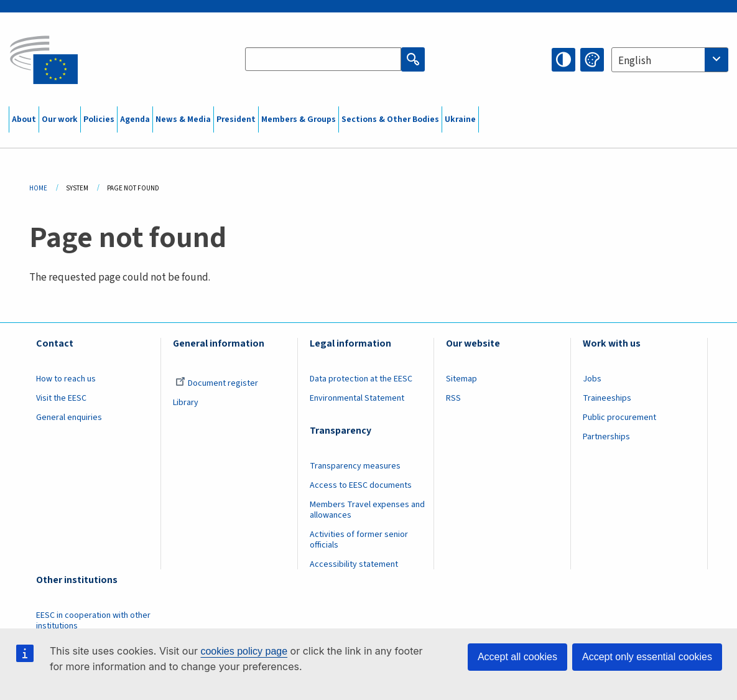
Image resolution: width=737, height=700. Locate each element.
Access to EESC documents (361, 485)
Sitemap (461, 379)
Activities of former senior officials (359, 540)
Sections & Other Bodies (390, 119)
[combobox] (670, 60)
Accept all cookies (517, 657)
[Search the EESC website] (323, 60)
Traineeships (607, 398)
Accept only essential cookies (647, 657)
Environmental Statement (357, 398)
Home (38, 188)
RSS (453, 398)
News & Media (183, 119)
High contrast (563, 60)
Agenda (135, 119)
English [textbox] (635, 61)
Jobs (592, 379)
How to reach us (66, 379)
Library (186, 403)
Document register (217, 383)
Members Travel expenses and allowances (367, 510)
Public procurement (619, 418)
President (236, 119)
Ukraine (460, 119)
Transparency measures (355, 466)
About (24, 119)
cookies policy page (244, 651)
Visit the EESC (61, 398)
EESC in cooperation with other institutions (93, 621)
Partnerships (606, 437)
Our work (60, 119)
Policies (99, 119)
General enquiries (69, 418)
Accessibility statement (354, 564)
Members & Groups (299, 119)
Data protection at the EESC (361, 379)
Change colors (592, 60)
